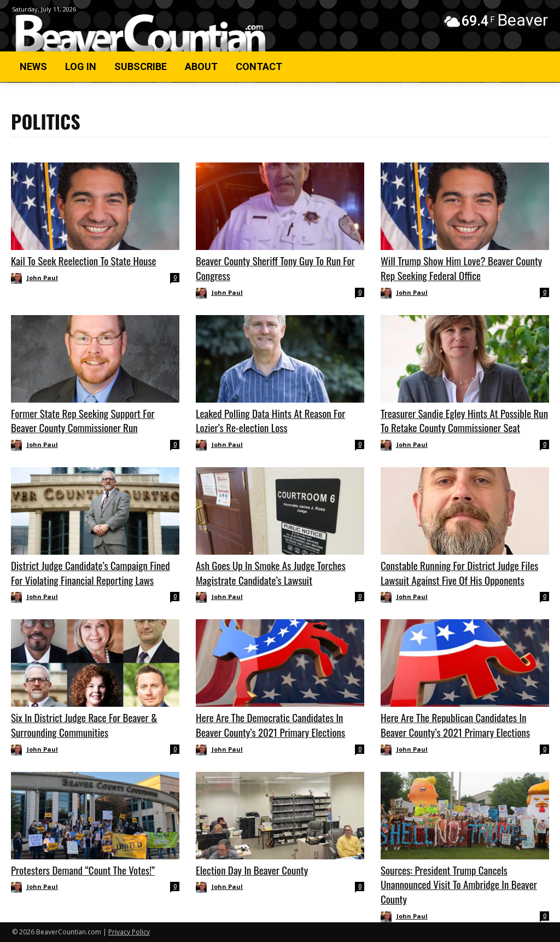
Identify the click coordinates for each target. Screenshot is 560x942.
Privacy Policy (129, 932)
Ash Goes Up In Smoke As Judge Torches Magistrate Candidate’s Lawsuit (271, 572)
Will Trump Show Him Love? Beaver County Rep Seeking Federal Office (461, 268)
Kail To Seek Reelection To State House (84, 260)
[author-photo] (18, 278)
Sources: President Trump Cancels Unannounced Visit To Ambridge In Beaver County (459, 884)
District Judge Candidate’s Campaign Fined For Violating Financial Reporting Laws (91, 572)
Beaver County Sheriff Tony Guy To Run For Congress (275, 268)
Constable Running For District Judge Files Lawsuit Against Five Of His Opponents (459, 572)
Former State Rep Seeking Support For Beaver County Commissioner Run (83, 420)
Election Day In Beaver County (252, 870)
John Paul (42, 278)
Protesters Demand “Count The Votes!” (83, 870)
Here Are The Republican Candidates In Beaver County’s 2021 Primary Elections (455, 725)
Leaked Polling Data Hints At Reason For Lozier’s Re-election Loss (270, 420)
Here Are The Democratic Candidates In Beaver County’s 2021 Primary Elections (270, 725)
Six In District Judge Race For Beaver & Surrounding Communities (84, 725)
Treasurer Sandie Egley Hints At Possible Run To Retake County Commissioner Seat (464, 420)
